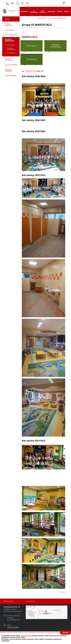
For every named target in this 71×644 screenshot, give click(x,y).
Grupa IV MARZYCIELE (10, 40)
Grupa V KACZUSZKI (9, 59)
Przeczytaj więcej (26, 636)
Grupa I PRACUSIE (8, 25)
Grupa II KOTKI (10, 30)
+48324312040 (31, 71)
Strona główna (42, 18)
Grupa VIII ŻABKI (11, 76)
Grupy (49, 18)
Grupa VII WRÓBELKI (9, 70)
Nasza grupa (31, 46)
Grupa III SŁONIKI (11, 35)
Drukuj (62, 592)
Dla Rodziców (31, 59)
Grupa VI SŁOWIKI (11, 65)
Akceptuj (65, 633)
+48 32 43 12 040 (13, 627)
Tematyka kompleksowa (55, 46)
